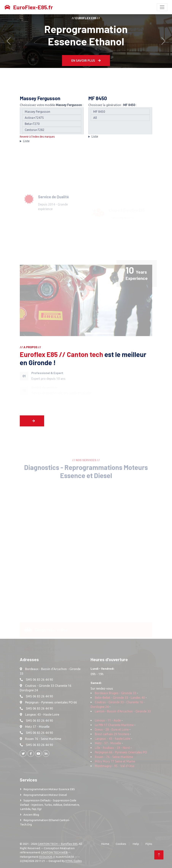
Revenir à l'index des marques (37, 140)
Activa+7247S (52, 121)
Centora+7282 (52, 133)
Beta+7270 (52, 127)
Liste (26, 144)
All (120, 121)
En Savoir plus (86, 60)
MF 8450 (120, 115)
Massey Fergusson (52, 115)
